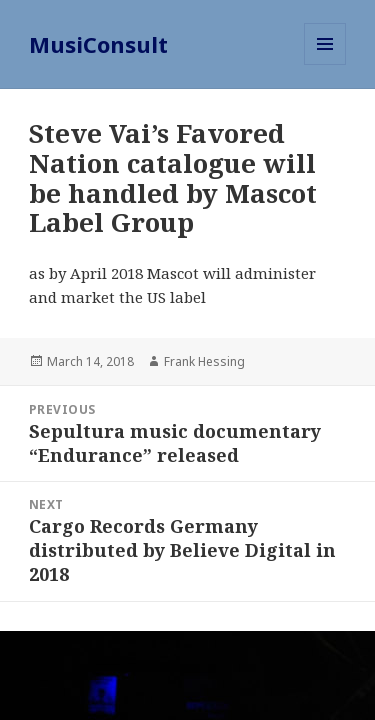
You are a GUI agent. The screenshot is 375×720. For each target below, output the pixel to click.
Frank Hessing (204, 361)
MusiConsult (98, 44)
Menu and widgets (325, 64)
